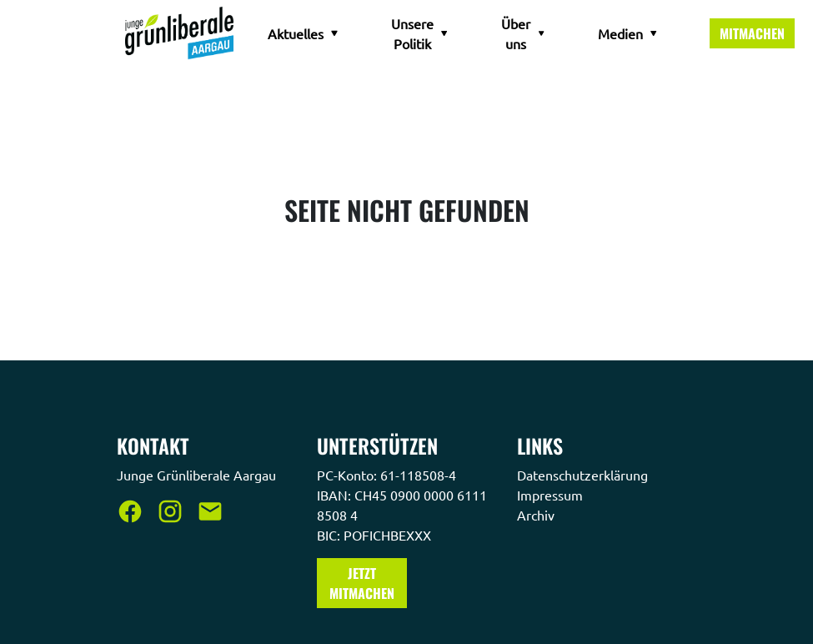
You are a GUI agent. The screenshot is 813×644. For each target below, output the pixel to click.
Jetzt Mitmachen (362, 583)
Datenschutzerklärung (584, 475)
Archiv (537, 515)
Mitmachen (752, 33)
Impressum (552, 495)
